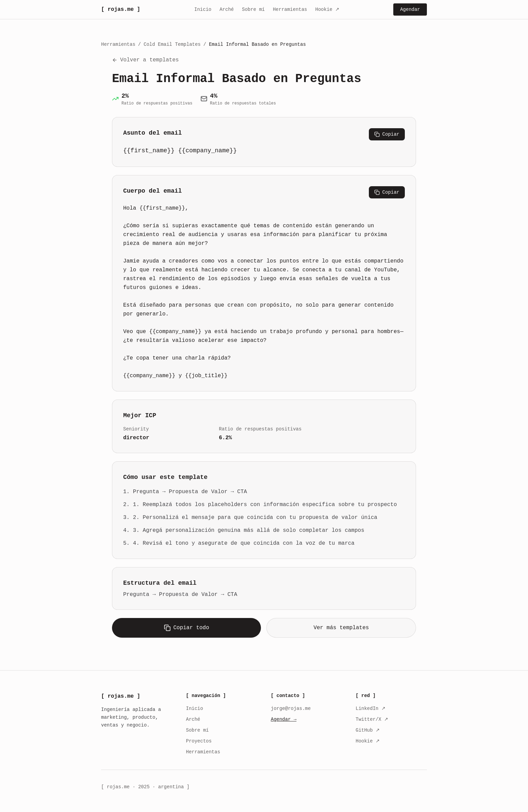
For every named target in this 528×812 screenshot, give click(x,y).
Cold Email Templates (172, 44)
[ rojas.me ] (121, 9)
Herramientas (290, 9)
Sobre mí (253, 9)
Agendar (410, 9)
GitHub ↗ (368, 730)
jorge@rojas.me (291, 709)
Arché (227, 9)
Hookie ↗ (327, 9)
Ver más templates (341, 627)
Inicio (203, 9)
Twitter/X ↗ (372, 719)
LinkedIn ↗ (371, 709)
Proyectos (199, 741)
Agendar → (284, 719)
